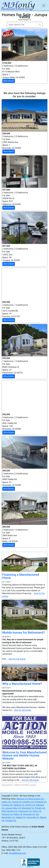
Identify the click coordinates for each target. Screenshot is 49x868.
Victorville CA (33, 817)
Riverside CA (29, 814)
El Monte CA (40, 802)
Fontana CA (7, 805)
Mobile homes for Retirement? (24, 633)
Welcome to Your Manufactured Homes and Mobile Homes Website (24, 755)
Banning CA (22, 799)
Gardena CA (19, 805)
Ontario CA (40, 808)
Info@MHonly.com (18, 853)
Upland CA (21, 817)
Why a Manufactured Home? (22, 684)
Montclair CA (28, 808)
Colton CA (6, 802)
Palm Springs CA (9, 811)
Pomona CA (7, 814)
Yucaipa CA (11, 821)
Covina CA (17, 802)
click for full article (17, 659)
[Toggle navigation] (44, 6)
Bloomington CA (36, 799)
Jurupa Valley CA (13, 808)
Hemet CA (30, 805)
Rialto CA (18, 814)
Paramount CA (25, 811)
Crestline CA (28, 802)
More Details (9, 81)
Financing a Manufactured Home (21, 576)
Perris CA (37, 811)
